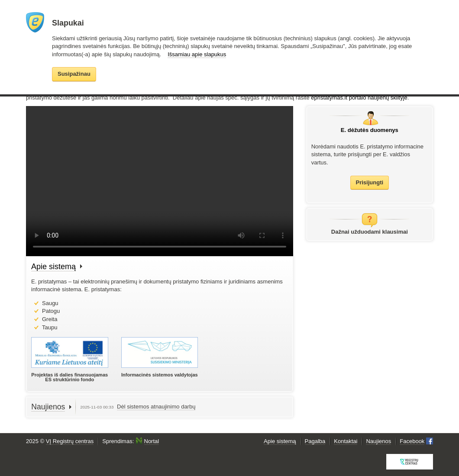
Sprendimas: (131, 441)
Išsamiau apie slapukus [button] (197, 54)
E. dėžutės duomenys (370, 130)
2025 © (60, 441)
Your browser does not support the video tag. (160, 181)
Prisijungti (370, 182)
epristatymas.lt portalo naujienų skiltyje (359, 98)
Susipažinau (74, 74)
